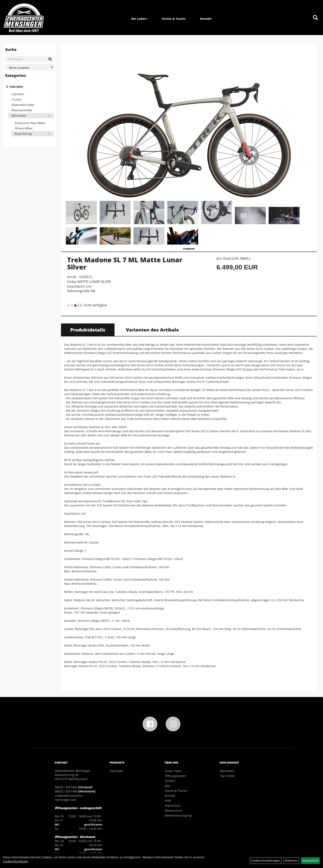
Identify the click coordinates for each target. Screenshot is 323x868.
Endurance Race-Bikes (30, 123)
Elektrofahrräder (23, 105)
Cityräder (18, 94)
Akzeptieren (310, 860)
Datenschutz (173, 810)
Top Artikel (227, 776)
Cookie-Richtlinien (16, 861)
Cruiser (16, 99)
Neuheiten (227, 771)
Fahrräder (16, 87)
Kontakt (206, 19)
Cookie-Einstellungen (266, 860)
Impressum (172, 805)
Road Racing (23, 134)
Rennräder (19, 115)
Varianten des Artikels (152, 330)
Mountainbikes (22, 110)
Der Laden (139, 19)
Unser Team (173, 771)
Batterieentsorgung (178, 815)
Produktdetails (88, 330)
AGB (167, 801)
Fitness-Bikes (23, 128)
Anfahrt (170, 781)
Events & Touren (174, 19)
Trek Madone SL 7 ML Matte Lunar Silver (125, 263)
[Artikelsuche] (315, 18)
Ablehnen (291, 860)
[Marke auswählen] (29, 67)
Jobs (167, 786)
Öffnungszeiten (175, 776)
